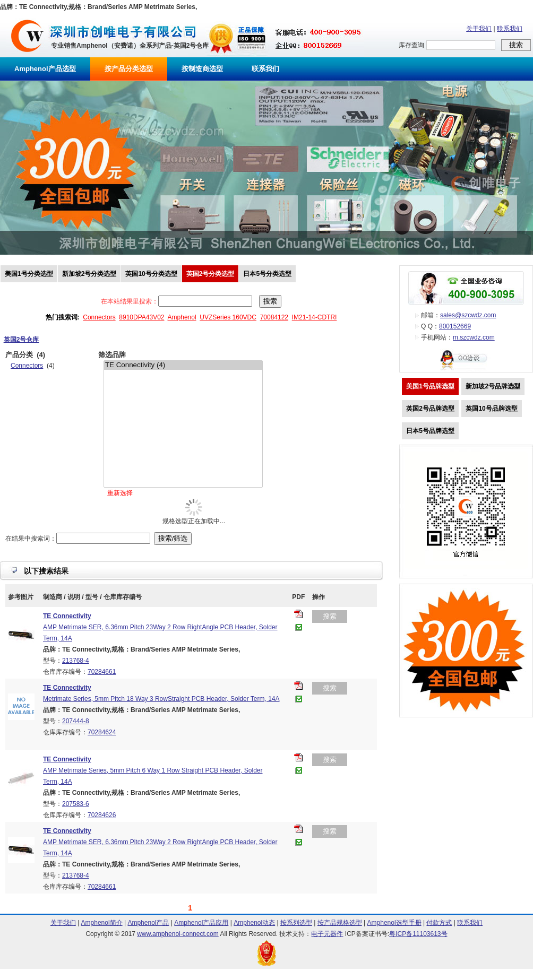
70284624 (102, 732)
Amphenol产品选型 (45, 69)
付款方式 (439, 923)
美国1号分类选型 (29, 274)
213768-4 (76, 661)
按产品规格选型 (340, 923)
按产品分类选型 (129, 69)
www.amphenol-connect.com (178, 934)
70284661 (102, 672)
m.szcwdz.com (474, 337)
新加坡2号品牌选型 (493, 386)
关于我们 (479, 29)
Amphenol (182, 317)
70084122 (274, 317)
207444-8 (76, 721)
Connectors (99, 317)
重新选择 (120, 493)
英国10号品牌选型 (491, 409)
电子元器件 (327, 934)
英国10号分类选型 (151, 274)
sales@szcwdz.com (468, 315)
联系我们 (510, 29)
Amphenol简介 (102, 923)
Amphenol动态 (254, 923)
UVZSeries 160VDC (228, 317)
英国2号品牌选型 (430, 409)
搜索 (330, 616)
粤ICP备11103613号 (418, 934)
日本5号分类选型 (267, 274)
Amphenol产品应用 (201, 923)
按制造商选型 (202, 69)
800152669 (455, 326)
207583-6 (76, 804)
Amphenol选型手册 (394, 923)
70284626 (102, 815)
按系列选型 (296, 923)
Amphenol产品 (148, 923)
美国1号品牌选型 (430, 386)
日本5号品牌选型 (430, 431)
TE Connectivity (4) (183, 365)
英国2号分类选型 (210, 274)
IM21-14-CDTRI (315, 317)
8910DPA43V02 (141, 317)
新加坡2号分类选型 (89, 274)
